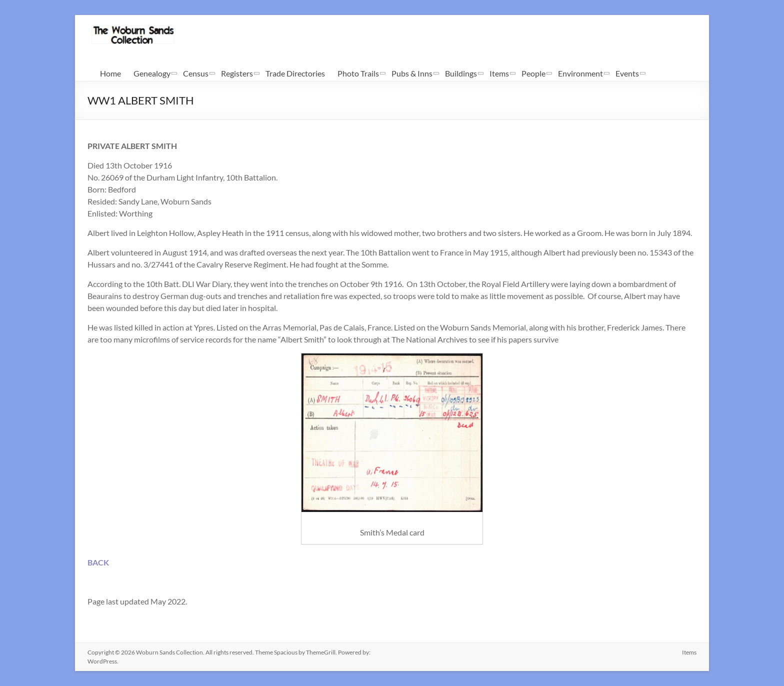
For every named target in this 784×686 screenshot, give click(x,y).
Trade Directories (295, 73)
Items (499, 73)
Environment (580, 73)
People (533, 73)
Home (110, 73)
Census (196, 73)
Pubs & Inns (412, 73)
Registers (237, 73)
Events (627, 73)
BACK (98, 562)
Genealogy (152, 73)
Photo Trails (358, 73)
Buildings (461, 73)
